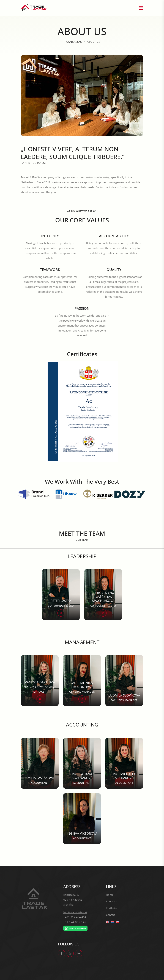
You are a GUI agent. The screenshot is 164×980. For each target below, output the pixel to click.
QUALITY (114, 270)
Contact (111, 915)
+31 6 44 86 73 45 (75, 922)
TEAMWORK (50, 270)
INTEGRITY (50, 236)
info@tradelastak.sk (75, 912)
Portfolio (111, 908)
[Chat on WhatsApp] (75, 928)
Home (110, 895)
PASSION (82, 308)
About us (111, 901)
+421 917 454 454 (75, 917)
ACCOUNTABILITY (114, 236)
